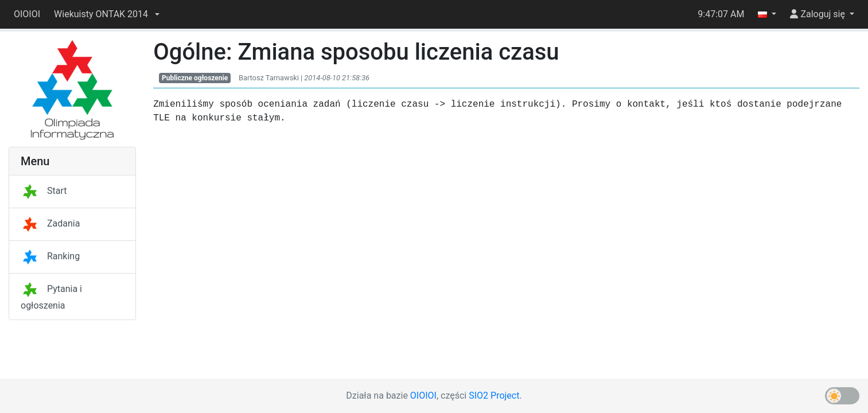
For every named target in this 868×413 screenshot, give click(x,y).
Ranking (50, 256)
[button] (107, 14)
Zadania (50, 223)
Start (44, 191)
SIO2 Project (494, 396)
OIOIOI (27, 14)
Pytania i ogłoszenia (51, 297)
